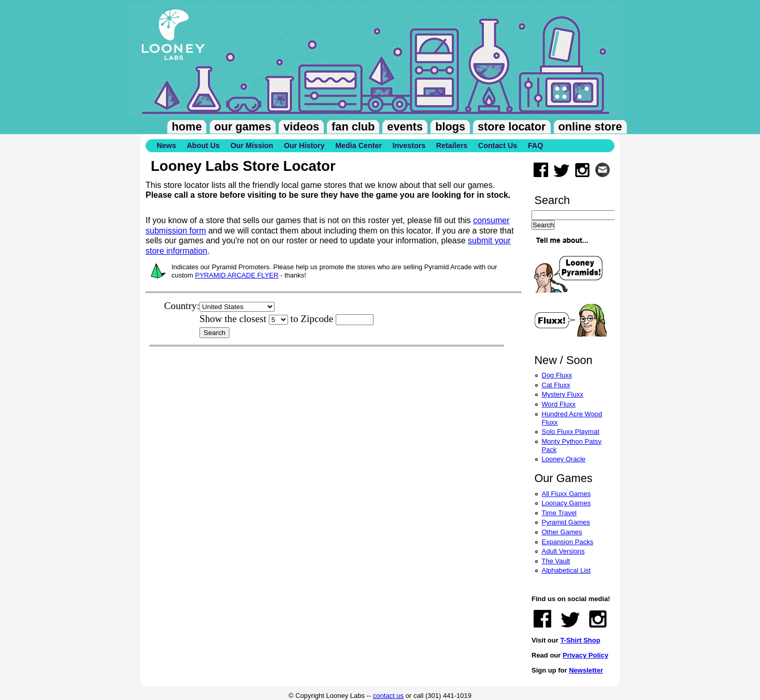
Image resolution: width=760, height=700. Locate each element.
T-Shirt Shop (580, 640)
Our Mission (252, 145)
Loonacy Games (567, 503)
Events (405, 127)
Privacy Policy (585, 655)
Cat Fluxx (556, 385)
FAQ (535, 145)
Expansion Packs (568, 542)
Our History (304, 145)
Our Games (243, 127)
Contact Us (498, 145)
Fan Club (353, 127)
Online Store (590, 127)
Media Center (359, 145)
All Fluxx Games (567, 494)
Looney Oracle (564, 459)
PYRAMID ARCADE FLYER (237, 275)
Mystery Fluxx (563, 394)
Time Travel (559, 513)
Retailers (452, 145)
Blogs (450, 127)
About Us (203, 145)
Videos (301, 127)
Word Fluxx (559, 404)
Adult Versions (563, 551)
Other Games (562, 532)
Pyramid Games (566, 522)
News (167, 145)
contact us (388, 696)
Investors (409, 145)
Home (187, 127)
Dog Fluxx (557, 375)
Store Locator (512, 127)
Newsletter (586, 670)
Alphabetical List (567, 570)
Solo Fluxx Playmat (571, 432)
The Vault (556, 561)
